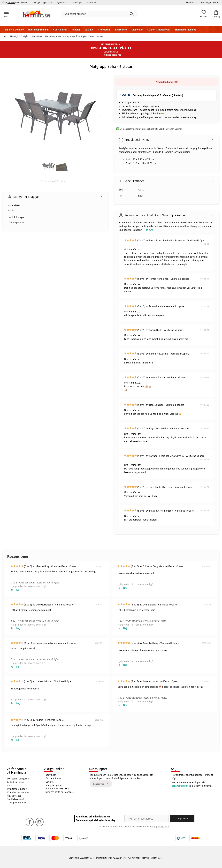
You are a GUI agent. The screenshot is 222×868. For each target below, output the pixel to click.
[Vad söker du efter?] (100, 14)
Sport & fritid (60, 30)
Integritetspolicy (54, 785)
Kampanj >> (77, 2)
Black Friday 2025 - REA (57, 789)
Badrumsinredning (38, 30)
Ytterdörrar (104, 30)
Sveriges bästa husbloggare (60, 792)
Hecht (11, 210)
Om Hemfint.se (53, 778)
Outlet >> (92, 2)
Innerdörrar (121, 30)
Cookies (50, 782)
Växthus (89, 30)
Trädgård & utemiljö (13, 30)
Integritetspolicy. (160, 826)
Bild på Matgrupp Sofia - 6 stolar (54, 181)
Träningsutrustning (185, 30)
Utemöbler (137, 30)
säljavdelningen (180, 786)
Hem (5, 36)
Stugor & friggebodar (159, 30)
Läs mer (149, 230)
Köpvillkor (51, 775)
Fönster (76, 30)
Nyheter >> (62, 2)
